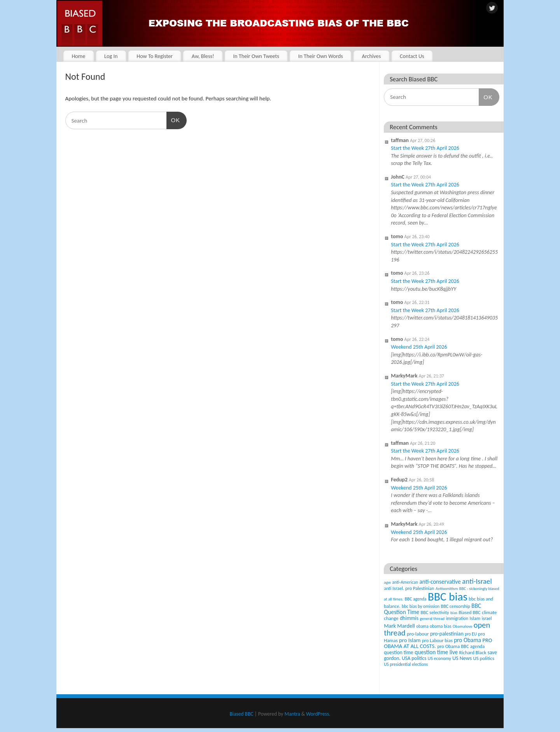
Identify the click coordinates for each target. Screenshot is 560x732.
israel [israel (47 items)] (487, 618)
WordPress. (318, 714)
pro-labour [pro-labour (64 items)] (418, 634)
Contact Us (412, 56)
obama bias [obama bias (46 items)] (441, 626)
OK (173, 119)
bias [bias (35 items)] (454, 613)
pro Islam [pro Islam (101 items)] (410, 640)
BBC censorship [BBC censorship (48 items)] (456, 606)
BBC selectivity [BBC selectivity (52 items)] (435, 612)
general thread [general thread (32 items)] (432, 619)
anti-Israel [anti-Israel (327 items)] (477, 581)
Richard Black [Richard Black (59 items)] (473, 652)
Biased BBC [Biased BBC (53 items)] (469, 612)
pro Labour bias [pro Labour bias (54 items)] (437, 640)
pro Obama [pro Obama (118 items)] (467, 640)
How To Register (155, 56)
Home (78, 56)
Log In (111, 56)
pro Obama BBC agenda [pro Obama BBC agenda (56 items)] (461, 646)
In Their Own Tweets (256, 56)
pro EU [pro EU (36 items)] (471, 634)
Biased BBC (242, 714)
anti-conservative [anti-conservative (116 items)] (440, 582)
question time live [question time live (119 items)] (436, 652)
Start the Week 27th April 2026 (425, 148)
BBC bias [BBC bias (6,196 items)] (448, 597)
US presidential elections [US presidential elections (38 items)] (406, 664)
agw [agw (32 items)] (387, 582)
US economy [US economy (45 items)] (439, 658)
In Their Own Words (321, 56)
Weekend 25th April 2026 (419, 347)
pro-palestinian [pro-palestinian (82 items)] (447, 634)
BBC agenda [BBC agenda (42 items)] (416, 599)
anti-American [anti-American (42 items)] (405, 582)
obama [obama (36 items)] (422, 626)
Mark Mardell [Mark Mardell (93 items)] (399, 626)
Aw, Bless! (203, 56)
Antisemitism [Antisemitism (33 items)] (447, 589)
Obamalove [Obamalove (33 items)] (462, 626)
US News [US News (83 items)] (462, 658)
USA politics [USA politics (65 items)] (414, 658)
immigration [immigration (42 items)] (457, 618)
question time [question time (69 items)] (399, 652)
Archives (371, 56)
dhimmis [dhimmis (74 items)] (409, 618)
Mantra (292, 714)
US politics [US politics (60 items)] (484, 658)
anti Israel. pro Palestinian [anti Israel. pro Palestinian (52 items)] (409, 588)
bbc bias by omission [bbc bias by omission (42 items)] (421, 606)
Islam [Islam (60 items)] (475, 618)
